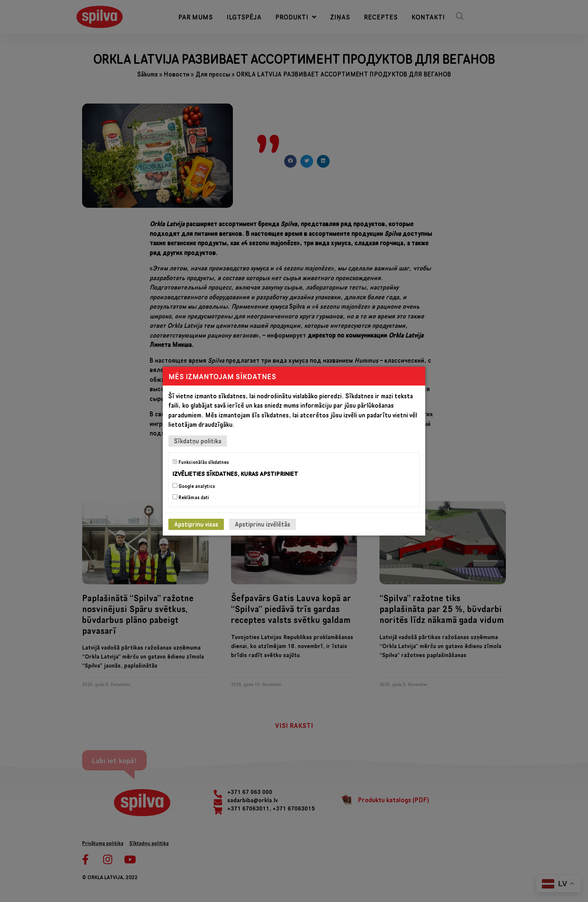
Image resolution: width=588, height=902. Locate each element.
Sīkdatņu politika (198, 440)
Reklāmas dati (191, 497)
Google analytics (194, 486)
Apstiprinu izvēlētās (262, 524)
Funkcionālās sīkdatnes (201, 462)
